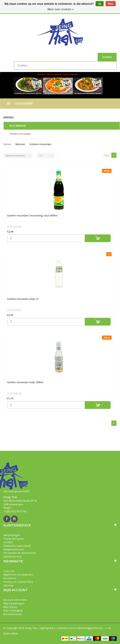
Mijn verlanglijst (13, 610)
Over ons (9, 571)
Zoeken (107, 57)
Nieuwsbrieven (13, 614)
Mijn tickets (10, 607)
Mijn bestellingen (14, 603)
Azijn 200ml (25, 382)
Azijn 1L (23, 299)
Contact (8, 542)
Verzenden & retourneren (20, 553)
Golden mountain (20, 134)
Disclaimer (10, 578)
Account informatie (15, 600)
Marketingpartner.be (90, 628)
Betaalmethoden (14, 549)
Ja (100, 4)
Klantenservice (13, 556)
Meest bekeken (15, 155)
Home (7, 144)
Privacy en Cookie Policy (18, 582)
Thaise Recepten (14, 539)
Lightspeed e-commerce (55, 628)
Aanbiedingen (12, 535)
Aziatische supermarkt (17, 546)
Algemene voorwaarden (18, 574)
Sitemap (8, 585)
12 (41, 155)
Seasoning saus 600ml (32, 215)
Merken (20, 144)
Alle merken (18, 126)
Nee (111, 4)
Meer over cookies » (61, 9)
